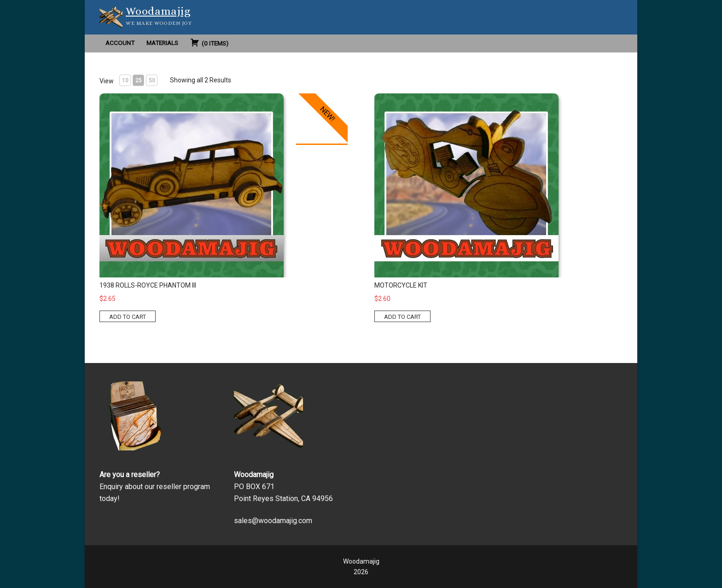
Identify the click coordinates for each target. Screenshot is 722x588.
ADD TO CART (128, 317)
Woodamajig (158, 11)
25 (139, 81)
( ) (209, 42)
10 (125, 81)
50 (152, 81)
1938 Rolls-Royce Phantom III (148, 285)
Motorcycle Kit (401, 285)
